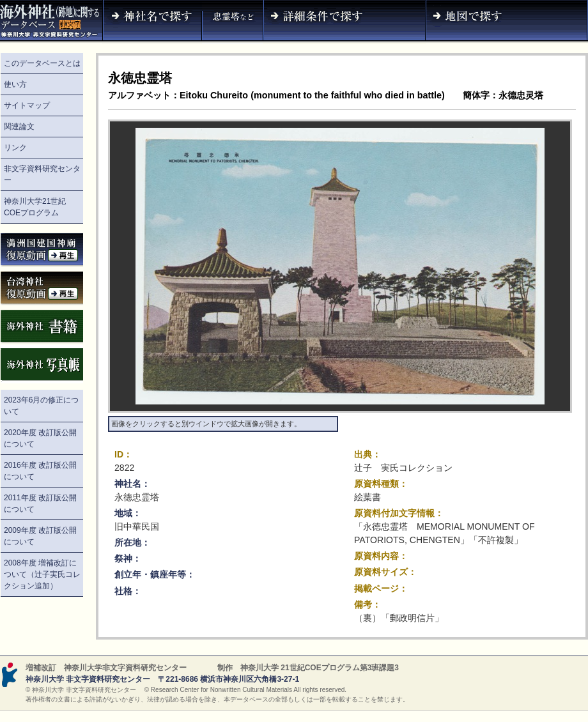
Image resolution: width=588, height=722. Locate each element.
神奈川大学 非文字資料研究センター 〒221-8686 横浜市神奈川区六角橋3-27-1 (162, 679)
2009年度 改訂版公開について (40, 536)
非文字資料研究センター (42, 174)
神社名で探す (152, 22)
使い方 (15, 84)
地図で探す (507, 22)
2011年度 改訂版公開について (40, 503)
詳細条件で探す (344, 22)
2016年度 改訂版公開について (40, 471)
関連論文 (19, 127)
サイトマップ (27, 105)
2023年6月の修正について (41, 406)
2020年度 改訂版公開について (40, 438)
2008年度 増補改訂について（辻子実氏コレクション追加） (42, 574)
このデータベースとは (42, 63)
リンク (15, 148)
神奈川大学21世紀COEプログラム (35, 207)
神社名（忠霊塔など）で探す (233, 22)
